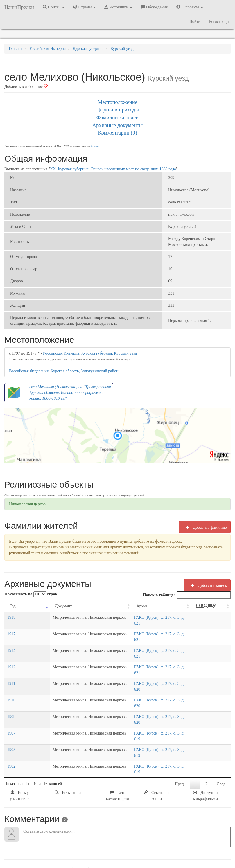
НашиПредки (19, 7)
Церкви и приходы (118, 110)
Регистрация (220, 22)
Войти (195, 22)
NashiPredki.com (38, 848)
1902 (11, 714)
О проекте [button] (190, 7)
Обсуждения (154, 7)
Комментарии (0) (118, 133)
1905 (11, 703)
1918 (11, 617)
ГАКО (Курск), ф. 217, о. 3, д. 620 (150, 660)
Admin (95, 146)
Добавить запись (207, 585)
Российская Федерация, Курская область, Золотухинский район (64, 371)
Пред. (180, 726)
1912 (11, 650)
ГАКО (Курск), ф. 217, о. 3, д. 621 (150, 617)
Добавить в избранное (26, 87)
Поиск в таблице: (187, 595)
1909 (11, 682)
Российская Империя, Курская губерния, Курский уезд (90, 353)
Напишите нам (68, 848)
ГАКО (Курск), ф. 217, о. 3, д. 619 (150, 693)
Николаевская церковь (28, 504)
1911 (11, 660)
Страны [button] (84, 7)
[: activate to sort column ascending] (212, 606)
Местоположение (118, 102)
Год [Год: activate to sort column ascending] (13, 606)
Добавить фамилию (205, 527)
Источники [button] (118, 7)
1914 (11, 639)
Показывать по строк (31, 594)
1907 (11, 693)
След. (221, 726)
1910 (11, 671)
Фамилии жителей (118, 117)
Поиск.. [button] (54, 7)
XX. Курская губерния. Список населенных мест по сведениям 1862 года (113, 169)
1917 (11, 628)
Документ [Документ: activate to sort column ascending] (38, 606)
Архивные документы (118, 125)
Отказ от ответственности (126, 848)
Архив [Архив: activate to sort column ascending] (130, 606)
